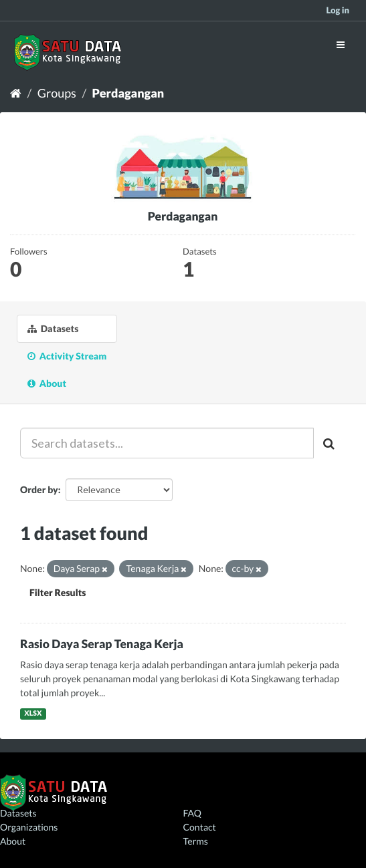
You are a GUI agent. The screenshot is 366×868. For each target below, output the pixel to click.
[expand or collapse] (341, 44)
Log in (338, 10)
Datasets (53, 328)
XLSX (33, 714)
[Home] (16, 93)
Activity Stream (67, 356)
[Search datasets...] (167, 443)
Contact (200, 827)
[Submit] (330, 443)
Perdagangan (128, 93)
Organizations (29, 827)
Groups (57, 93)
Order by (39, 489)
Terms (196, 841)
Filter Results (58, 592)
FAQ (192, 813)
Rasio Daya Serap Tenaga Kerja (102, 644)
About (47, 383)
